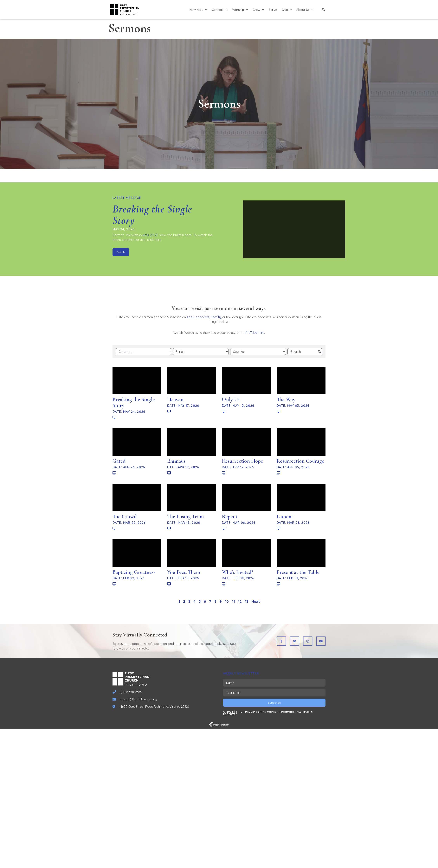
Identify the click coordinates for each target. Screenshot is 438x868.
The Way (286, 399)
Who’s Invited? (238, 572)
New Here (198, 10)
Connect (220, 10)
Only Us (231, 399)
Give (287, 10)
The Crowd (125, 516)
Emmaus (176, 461)
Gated (119, 461)
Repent (230, 516)
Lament (285, 516)
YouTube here (255, 333)
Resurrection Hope (242, 461)
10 (227, 601)
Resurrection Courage (300, 461)
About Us (305, 10)
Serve (273, 10)
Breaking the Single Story (152, 215)
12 (240, 601)
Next (256, 601)
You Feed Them (184, 572)
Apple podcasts (198, 317)
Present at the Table (298, 572)
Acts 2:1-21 (150, 235)
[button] (323, 10)
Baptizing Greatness (134, 572)
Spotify (216, 317)
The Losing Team (186, 516)
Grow (258, 10)
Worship (240, 10)
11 (233, 601)
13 (247, 601)
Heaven (175, 399)
